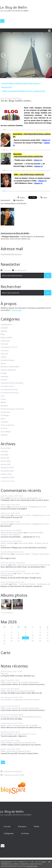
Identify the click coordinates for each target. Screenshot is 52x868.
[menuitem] (22, 83)
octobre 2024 (6, 474)
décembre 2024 (7, 468)
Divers (3, 364)
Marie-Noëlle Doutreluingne (12, 532)
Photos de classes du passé (12, 409)
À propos (22, 826)
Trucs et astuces (7, 425)
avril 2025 (5, 455)
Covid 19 (4, 354)
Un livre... (4, 428)
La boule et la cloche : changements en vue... (29, 507)
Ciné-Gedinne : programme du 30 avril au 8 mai (20, 699)
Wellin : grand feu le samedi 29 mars (16, 751)
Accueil (7, 826)
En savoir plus (32, 866)
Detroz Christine (7, 543)
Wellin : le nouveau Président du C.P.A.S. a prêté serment (24, 91)
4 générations (6, 325)
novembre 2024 (7, 471)
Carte (6, 653)
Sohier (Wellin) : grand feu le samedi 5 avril (18, 743)
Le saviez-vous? (7, 386)
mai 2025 (4, 452)
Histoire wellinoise (8, 370)
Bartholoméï (6, 554)
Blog (2, 334)
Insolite (4, 373)
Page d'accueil (6, 87)
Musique (4, 406)
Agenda (4, 331)
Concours (5, 351)
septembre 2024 (7, 477)
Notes (37, 826)
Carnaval (4, 344)
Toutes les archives (8, 481)
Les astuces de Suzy (9, 390)
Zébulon (4, 435)
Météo (3, 402)
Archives (25, 833)
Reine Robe (5, 515)
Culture (4, 357)
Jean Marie (5, 524)
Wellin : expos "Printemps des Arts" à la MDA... (20, 725)
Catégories (9, 833)
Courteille (5, 584)
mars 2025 (5, 458)
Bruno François (7, 573)
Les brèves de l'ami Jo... (10, 393)
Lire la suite (16, 310)
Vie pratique (6, 432)
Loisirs (3, 399)
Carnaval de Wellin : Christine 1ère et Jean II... (24, 544)
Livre (3, 396)
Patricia (4, 507)
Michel (3, 498)
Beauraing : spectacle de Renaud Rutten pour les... (22, 717)
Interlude (4, 377)
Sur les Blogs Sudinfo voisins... (16, 101)
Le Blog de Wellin (14, 7)
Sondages (5, 415)
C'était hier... (6, 341)
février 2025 (6, 461)
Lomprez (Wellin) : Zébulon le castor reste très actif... (21, 83)
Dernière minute (7, 360)
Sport (3, 419)
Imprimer (19, 200)
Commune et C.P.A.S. (9, 347)
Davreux (4, 565)
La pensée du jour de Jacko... (13, 383)
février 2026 (6, 448)
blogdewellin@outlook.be (11, 254)
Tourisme (5, 422)
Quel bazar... (6, 412)
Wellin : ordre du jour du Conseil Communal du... (31, 565)
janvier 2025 (6, 465)
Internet (4, 380)
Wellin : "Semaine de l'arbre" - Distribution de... (21, 574)
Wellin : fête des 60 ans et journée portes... (18, 691)
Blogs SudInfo (6, 338)
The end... (5, 674)
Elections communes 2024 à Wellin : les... (26, 498)
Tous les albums (7, 613)
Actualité (4, 328)
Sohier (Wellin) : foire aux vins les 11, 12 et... (19, 734)
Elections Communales (10, 367)
